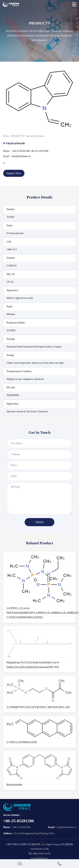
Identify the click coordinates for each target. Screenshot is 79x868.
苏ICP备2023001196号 (39, 853)
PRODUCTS (18, 136)
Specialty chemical (35, 136)
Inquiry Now (14, 173)
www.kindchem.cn (39, 858)
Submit (39, 522)
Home (6, 136)
